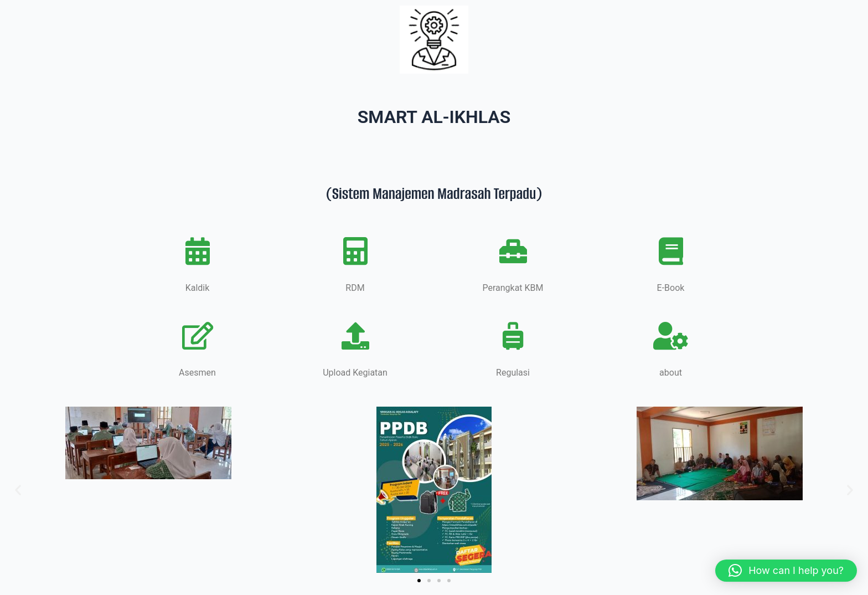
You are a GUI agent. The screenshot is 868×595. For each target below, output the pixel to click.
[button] (18, 489)
